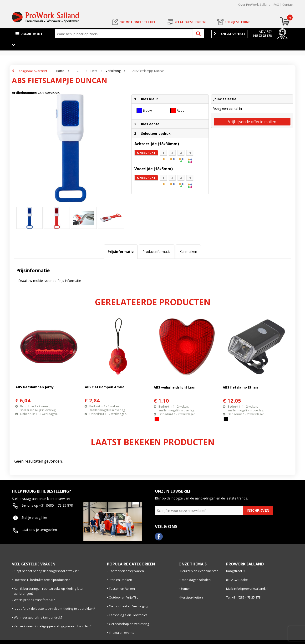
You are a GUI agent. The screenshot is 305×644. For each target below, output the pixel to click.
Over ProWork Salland (254, 5)
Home (60, 71)
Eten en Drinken (120, 580)
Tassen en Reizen (122, 589)
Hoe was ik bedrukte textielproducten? (42, 580)
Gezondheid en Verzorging (128, 606)
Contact (288, 5)
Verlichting (113, 71)
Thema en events (122, 633)
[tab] (121, 252)
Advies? (265, 32)
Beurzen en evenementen (199, 571)
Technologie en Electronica (128, 615)
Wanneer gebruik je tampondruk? (38, 617)
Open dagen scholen (196, 580)
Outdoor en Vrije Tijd (124, 597)
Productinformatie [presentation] (157, 252)
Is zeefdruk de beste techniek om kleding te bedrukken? (54, 609)
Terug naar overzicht (32, 71)
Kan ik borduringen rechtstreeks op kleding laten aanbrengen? (49, 591)
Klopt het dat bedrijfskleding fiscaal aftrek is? (46, 571)
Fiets (94, 71)
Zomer (185, 589)
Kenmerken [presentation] (188, 252)
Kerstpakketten (192, 597)
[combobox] (125, 34)
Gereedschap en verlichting (129, 624)
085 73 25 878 (262, 35)
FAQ (276, 5)
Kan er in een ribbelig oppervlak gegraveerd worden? (52, 626)
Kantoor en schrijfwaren (126, 571)
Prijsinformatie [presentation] (121, 252)
